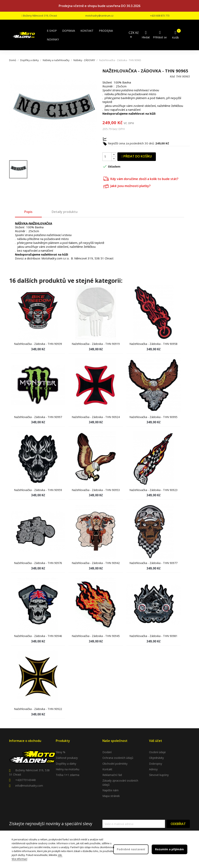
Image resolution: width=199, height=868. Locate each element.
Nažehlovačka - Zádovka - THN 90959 (38, 490)
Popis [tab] (28, 212)
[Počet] (107, 157)
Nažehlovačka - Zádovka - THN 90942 (96, 563)
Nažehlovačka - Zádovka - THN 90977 (153, 563)
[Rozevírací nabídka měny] (135, 35)
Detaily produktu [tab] (65, 212)
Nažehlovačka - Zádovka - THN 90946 (38, 636)
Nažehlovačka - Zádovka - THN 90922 (38, 709)
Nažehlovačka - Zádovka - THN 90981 (153, 636)
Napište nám (110, 790)
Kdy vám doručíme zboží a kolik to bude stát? (141, 178)
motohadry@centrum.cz (99, 16)
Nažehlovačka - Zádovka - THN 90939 (38, 344)
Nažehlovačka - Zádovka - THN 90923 (153, 490)
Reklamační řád (112, 775)
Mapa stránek (111, 796)
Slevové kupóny (159, 775)
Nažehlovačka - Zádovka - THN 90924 (96, 417)
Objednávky (156, 758)
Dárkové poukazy (67, 758)
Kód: (173, 76)
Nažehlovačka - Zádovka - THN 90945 (96, 636)
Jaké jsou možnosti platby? (127, 186)
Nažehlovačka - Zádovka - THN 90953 (96, 490)
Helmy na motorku (68, 769)
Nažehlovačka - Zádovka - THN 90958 (153, 344)
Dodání (107, 752)
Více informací (19, 859)
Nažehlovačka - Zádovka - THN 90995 (153, 417)
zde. (60, 855)
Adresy (153, 769)
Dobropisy (156, 764)
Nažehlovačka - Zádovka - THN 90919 (96, 344)
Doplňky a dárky (66, 764)
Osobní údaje (157, 752)
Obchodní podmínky (115, 764)
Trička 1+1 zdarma (68, 775)
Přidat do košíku (137, 156)
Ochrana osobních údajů (118, 758)
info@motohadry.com (29, 786)
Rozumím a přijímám (169, 849)
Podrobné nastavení (131, 849)
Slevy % (61, 752)
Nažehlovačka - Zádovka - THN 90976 (38, 563)
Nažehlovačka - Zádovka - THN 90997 (38, 417)
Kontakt (107, 769)
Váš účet (156, 741)
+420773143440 (26, 780)
